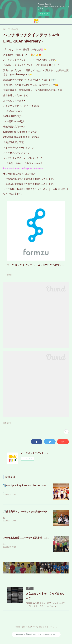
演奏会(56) (7, 426)
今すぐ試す (44, 14)
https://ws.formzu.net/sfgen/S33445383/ (23, 168)
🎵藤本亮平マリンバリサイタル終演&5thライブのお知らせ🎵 (34, 515)
